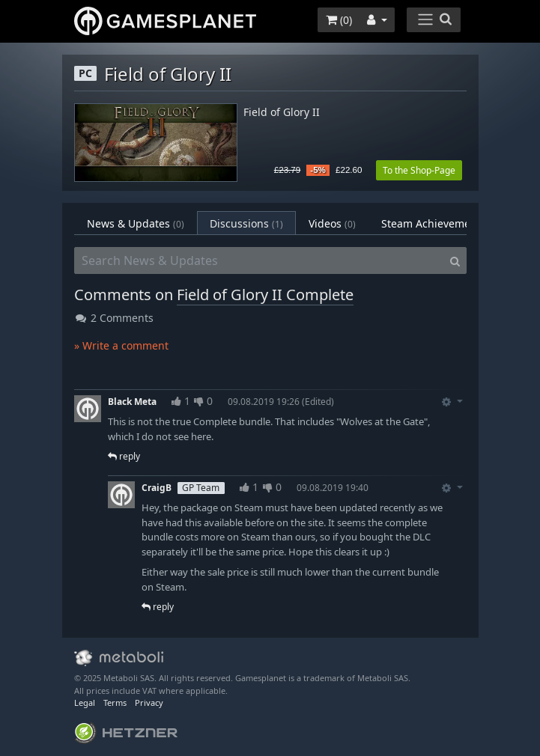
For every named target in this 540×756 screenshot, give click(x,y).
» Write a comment (121, 345)
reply (124, 456)
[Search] (455, 260)
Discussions (246, 223)
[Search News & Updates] (259, 260)
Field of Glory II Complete (265, 295)
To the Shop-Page (419, 170)
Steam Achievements (443, 223)
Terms (115, 702)
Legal (85, 702)
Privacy (149, 702)
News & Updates (136, 223)
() (339, 20)
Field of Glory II (282, 113)
